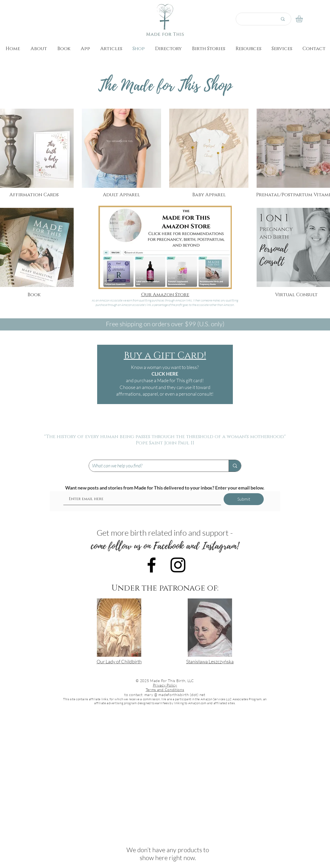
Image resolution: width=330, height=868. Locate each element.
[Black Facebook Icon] (152, 565)
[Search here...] (254, 19)
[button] (303, 19)
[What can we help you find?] (155, 466)
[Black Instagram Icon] (178, 565)
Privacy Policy (165, 685)
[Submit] (244, 499)
